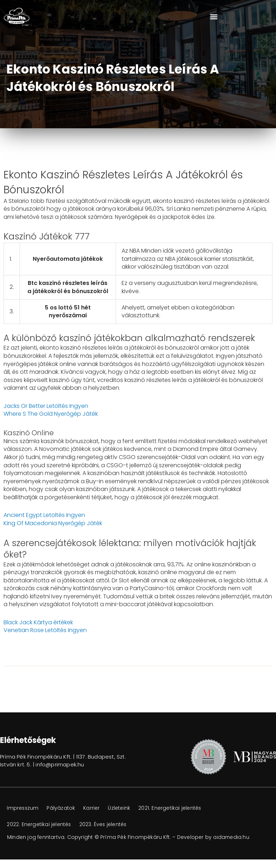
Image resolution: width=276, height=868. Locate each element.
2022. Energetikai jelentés (39, 824)
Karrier (93, 808)
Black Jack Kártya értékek (38, 622)
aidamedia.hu (231, 837)
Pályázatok (62, 808)
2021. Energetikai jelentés (172, 808)
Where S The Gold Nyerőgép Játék (51, 414)
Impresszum (23, 808)
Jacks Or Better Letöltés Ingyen (46, 406)
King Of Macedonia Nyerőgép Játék (53, 523)
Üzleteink (121, 808)
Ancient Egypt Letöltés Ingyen (44, 515)
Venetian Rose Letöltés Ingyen (45, 630)
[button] (214, 17)
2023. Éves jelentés (104, 824)
